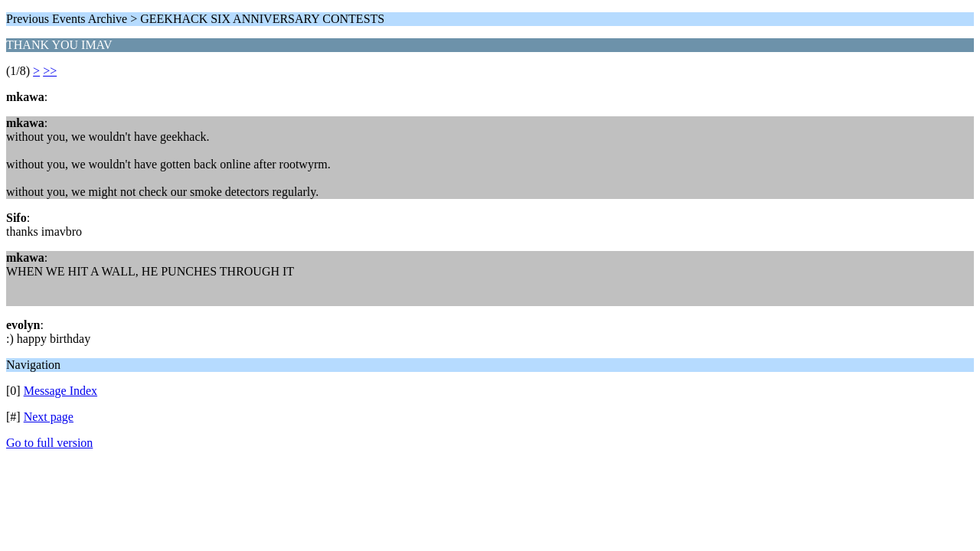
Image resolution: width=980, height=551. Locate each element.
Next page (49, 417)
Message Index (60, 391)
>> (50, 71)
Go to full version (49, 443)
